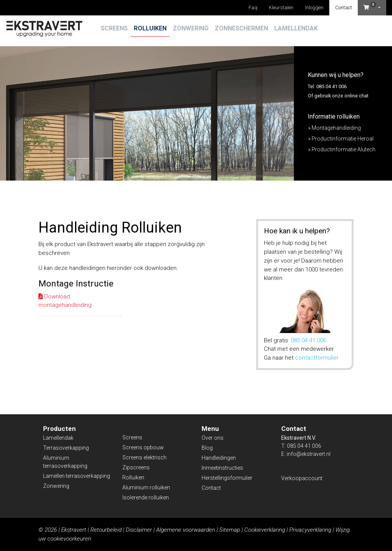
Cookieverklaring (265, 530)
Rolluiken (150, 28)
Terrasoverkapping (66, 448)
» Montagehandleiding (334, 128)
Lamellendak (296, 28)
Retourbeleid (106, 530)
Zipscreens (136, 467)
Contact (344, 8)
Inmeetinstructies (222, 468)
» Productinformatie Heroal (341, 139)
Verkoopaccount (302, 478)
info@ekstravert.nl (309, 454)
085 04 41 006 (309, 340)
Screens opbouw (143, 447)
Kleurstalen (281, 8)
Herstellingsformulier (227, 478)
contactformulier (317, 358)
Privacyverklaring (310, 530)
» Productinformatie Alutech (342, 149)
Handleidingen (219, 458)
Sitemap (230, 530)
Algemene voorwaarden (186, 530)
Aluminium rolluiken (146, 487)
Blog (207, 448)
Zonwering (191, 28)
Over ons (213, 438)
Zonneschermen (241, 28)
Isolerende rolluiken (146, 497)
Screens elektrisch (144, 457)
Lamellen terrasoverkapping (77, 476)
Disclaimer (139, 530)
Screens (114, 28)
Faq (253, 8)
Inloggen (314, 8)
